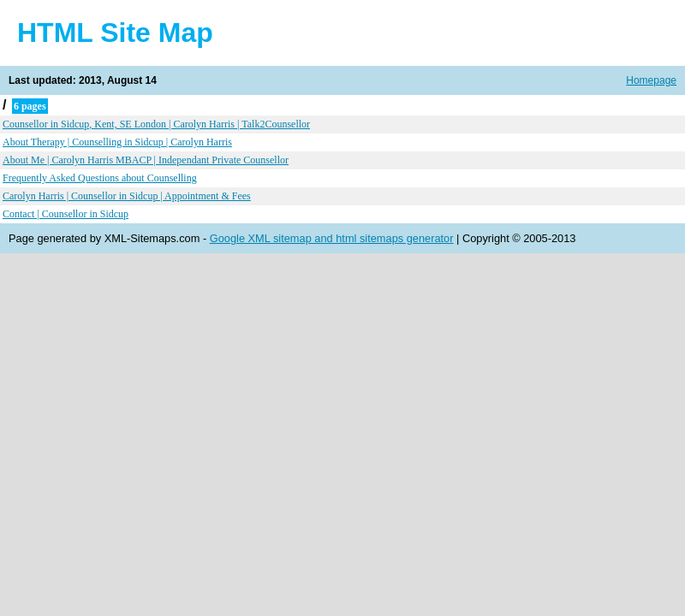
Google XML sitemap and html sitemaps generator (332, 238)
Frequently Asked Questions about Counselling (100, 178)
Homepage (651, 80)
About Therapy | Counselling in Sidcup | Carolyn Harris (117, 142)
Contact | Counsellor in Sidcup (66, 214)
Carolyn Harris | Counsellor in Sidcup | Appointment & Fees (127, 196)
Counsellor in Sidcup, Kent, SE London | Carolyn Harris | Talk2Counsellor (156, 124)
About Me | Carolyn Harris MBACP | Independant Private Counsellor (146, 160)
